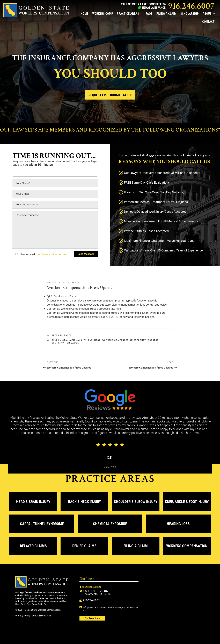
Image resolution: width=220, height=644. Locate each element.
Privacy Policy (23, 616)
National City (78, 340)
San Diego (94, 340)
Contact (208, 22)
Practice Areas (129, 14)
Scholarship (189, 14)
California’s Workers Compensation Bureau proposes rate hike (84, 309)
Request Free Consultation (110, 95)
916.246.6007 (191, 6)
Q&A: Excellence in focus (62, 296)
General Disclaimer (41, 616)
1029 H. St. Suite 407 (96, 591)
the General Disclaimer (50, 254)
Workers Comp (103, 14)
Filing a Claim (166, 14)
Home (85, 14)
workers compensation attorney (124, 340)
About (209, 14)
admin (75, 283)
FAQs (149, 14)
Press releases (62, 335)
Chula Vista (59, 340)
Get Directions (92, 618)
